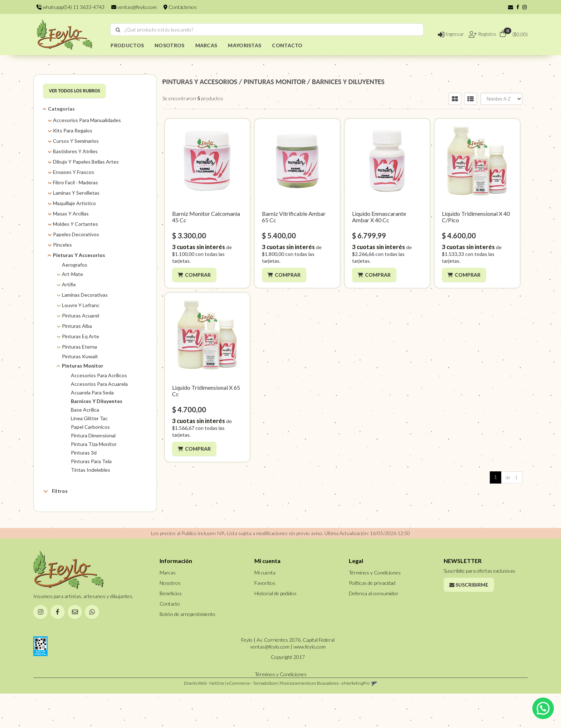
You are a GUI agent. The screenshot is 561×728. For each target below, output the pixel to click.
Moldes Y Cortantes (75, 224)
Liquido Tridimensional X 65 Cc (206, 391)
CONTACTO (287, 45)
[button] (511, 7)
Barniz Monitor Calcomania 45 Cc (206, 217)
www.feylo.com (309, 681)
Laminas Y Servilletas (76, 193)
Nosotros (170, 617)
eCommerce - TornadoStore (252, 717)
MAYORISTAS (245, 45)
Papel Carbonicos (90, 427)
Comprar (198, 275)
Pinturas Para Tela (91, 461)
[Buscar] (118, 30)
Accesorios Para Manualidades (87, 120)
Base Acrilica (85, 410)
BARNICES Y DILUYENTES (348, 82)
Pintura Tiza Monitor (94, 444)
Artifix (69, 284)
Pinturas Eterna (79, 347)
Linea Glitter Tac (89, 418)
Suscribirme (469, 619)
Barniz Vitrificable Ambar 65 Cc (294, 217)
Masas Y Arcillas (71, 213)
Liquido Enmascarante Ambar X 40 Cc (379, 217)
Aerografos (75, 265)
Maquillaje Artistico (74, 203)
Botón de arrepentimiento (187, 648)
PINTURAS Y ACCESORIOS (200, 82)
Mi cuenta (265, 607)
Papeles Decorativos (76, 234)
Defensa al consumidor (374, 628)
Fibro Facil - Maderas (75, 182)
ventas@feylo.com (134, 7)
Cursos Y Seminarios (76, 141)
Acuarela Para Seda (92, 392)
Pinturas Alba (77, 326)
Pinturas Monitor (83, 366)
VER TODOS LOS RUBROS (74, 91)
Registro (487, 34)
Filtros (55, 491)
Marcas (60, 508)
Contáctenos (180, 7)
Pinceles (62, 245)
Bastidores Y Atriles (75, 151)
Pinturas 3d (84, 453)
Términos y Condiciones (375, 607)
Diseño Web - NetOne (204, 717)
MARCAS (206, 45)
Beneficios (171, 628)
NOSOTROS (169, 45)
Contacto (170, 638)
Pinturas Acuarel (81, 316)
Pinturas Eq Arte (81, 336)
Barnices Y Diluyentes (97, 401)
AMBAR (70, 519)
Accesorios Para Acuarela (99, 384)
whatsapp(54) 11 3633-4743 (70, 7)
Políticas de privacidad (372, 617)
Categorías (61, 109)
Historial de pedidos (275, 628)
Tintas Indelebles (91, 470)
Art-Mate (72, 274)
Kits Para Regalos (73, 130)
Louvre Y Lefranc (81, 305)
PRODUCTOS (127, 45)
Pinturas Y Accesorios (79, 255)
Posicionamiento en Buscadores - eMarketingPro (325, 717)
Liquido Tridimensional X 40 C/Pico (476, 217)
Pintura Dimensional (93, 435)
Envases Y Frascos (74, 172)
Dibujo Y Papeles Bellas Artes (86, 162)
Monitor (70, 528)
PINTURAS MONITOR (275, 82)
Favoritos (265, 617)
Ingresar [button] (451, 34)
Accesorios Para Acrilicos (99, 375)
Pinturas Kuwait (80, 356)
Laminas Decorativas (85, 295)
